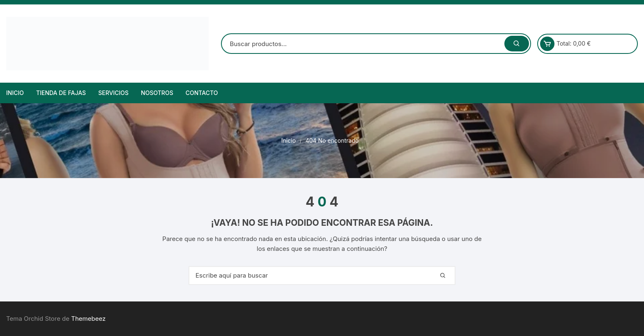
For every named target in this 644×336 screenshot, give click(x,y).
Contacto (202, 93)
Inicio (15, 93)
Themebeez (88, 319)
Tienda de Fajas (61, 93)
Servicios (113, 93)
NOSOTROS (157, 93)
